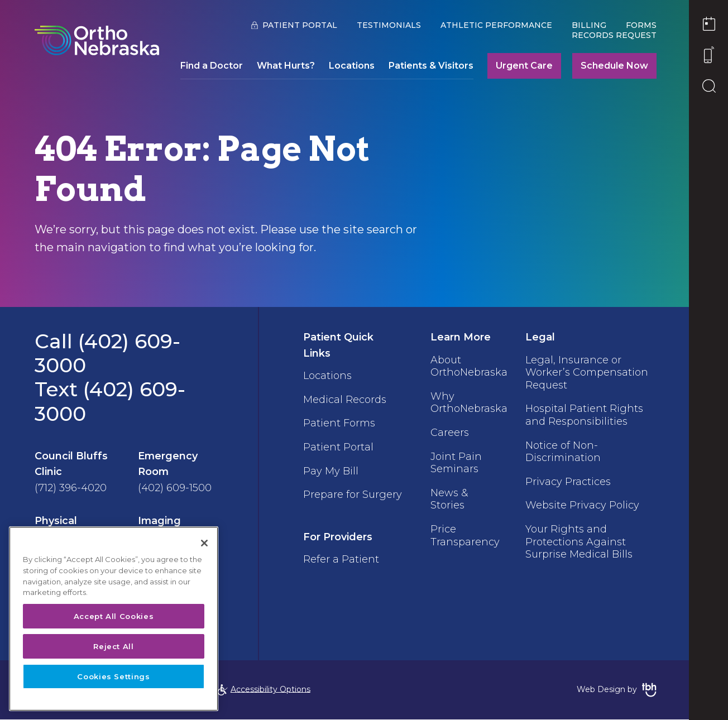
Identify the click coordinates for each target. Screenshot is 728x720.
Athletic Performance (494, 25)
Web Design (599, 690)
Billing (587, 25)
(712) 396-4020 (71, 488)
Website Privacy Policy (581, 501)
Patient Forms (339, 422)
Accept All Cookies (114, 616)
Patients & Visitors (429, 66)
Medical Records (344, 399)
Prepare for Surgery (331, 498)
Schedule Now (612, 66)
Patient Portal (298, 25)
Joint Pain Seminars (454, 459)
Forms (639, 25)
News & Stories (447, 495)
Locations (349, 66)
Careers (448, 430)
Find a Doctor (209, 66)
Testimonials (387, 25)
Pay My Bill (330, 468)
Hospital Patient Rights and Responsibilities (583, 413)
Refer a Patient (341, 568)
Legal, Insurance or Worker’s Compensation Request (586, 371)
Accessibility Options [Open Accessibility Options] (264, 690)
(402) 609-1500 (175, 488)
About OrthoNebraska (467, 366)
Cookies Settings (114, 676)
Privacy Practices (567, 477)
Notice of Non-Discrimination (562, 448)
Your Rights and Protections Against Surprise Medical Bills (578, 536)
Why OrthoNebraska (467, 401)
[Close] (204, 543)
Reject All (114, 646)
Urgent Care (522, 66)
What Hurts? (284, 66)
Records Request (612, 35)
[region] (114, 619)
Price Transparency (463, 530)
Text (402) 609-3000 (110, 401)
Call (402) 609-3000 (107, 353)
